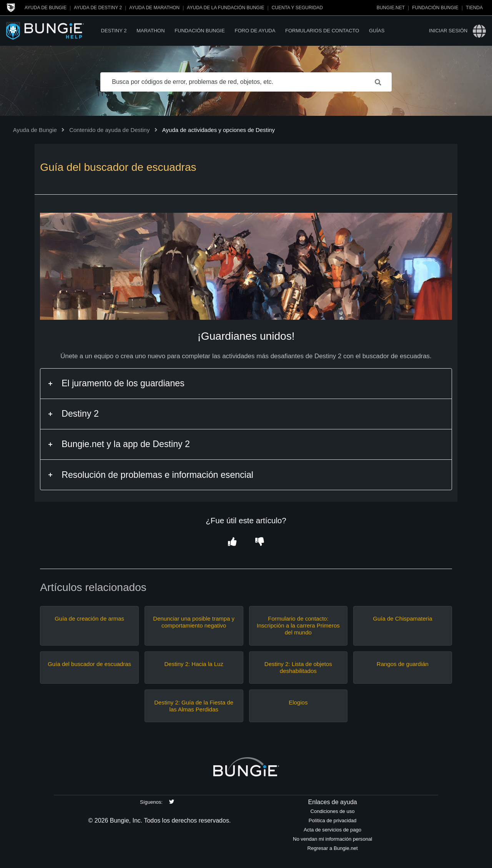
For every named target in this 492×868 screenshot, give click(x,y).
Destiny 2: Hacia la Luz (194, 664)
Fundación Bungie (435, 8)
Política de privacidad (333, 820)
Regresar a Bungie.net (332, 848)
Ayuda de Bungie (46, 8)
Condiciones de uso (333, 811)
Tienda (474, 8)
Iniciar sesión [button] (448, 31)
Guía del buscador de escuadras (89, 664)
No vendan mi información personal (332, 839)
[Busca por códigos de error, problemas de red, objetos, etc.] (246, 82)
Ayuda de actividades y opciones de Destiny (219, 130)
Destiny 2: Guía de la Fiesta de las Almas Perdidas (194, 706)
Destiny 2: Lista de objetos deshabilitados (298, 667)
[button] (232, 542)
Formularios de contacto (322, 31)
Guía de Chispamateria (402, 618)
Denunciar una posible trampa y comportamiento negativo (194, 622)
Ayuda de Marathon (154, 8)
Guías (377, 31)
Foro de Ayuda (255, 31)
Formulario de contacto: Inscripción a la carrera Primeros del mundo (298, 625)
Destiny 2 (114, 31)
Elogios (298, 702)
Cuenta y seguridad (297, 8)
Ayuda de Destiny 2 (98, 8)
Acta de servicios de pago (332, 830)
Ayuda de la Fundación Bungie (225, 8)
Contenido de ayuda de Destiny (109, 130)
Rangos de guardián (403, 664)
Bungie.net (391, 8)
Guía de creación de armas (89, 618)
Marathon (150, 31)
